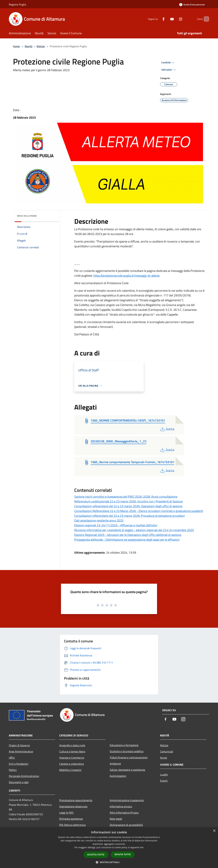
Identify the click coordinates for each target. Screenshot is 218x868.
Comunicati (167, 751)
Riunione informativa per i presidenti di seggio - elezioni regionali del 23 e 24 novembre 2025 (134, 530)
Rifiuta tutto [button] (123, 854)
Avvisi (164, 758)
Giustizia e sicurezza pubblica (127, 751)
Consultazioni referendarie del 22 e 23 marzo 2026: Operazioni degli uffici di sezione (128, 506)
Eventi (164, 781)
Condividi (168, 63)
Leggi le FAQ (66, 813)
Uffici (12, 758)
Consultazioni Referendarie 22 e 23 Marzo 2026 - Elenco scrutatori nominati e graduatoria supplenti (139, 511)
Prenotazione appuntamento (76, 800)
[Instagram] (175, 19)
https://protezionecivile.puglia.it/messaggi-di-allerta (126, 276)
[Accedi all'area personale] (192, 5)
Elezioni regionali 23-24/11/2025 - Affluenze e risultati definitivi (116, 525)
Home (16, 46)
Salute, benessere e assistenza (127, 770)
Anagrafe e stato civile (72, 745)
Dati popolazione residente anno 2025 (99, 520)
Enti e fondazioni (19, 764)
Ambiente (115, 764)
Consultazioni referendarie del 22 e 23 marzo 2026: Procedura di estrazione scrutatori (130, 516)
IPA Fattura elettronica (72, 825)
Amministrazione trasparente (127, 800)
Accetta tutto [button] (96, 855)
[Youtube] (166, 19)
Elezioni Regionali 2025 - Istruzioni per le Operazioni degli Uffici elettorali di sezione (128, 535)
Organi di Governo (19, 745)
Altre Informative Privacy (124, 813)
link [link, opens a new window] (142, 847)
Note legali (116, 819)
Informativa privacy (121, 806)
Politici (13, 770)
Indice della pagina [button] (27, 216)
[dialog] (109, 848)
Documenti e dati (19, 782)
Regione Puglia (17, 4)
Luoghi (164, 774)
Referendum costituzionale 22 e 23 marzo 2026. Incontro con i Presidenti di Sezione (129, 501)
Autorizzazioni (118, 776)
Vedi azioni (169, 70)
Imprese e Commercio (72, 758)
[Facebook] (158, 19)
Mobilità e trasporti (70, 770)
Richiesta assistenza (71, 819)
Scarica (167, 429)
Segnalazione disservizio (73, 806)
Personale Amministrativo (24, 776)
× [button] (214, 831)
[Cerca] (205, 19)
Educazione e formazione (124, 745)
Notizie (41, 46)
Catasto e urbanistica (72, 764)
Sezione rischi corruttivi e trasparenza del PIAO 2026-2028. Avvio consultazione (126, 497)
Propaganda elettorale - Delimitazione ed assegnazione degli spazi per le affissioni (127, 540)
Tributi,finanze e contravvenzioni (129, 757)
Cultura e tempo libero (72, 751)
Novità (29, 46)
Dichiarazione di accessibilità (126, 825)
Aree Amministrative (21, 751)
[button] (109, 862)
